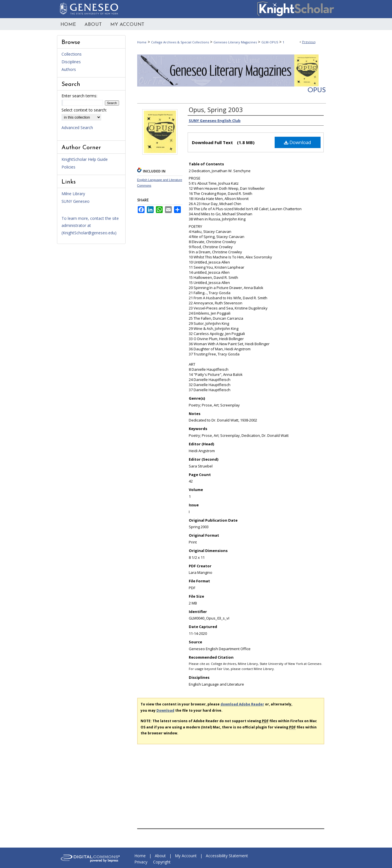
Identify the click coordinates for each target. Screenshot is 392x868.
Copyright (162, 862)
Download (297, 142)
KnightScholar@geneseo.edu (89, 233)
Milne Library (73, 194)
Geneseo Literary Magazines (235, 42)
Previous (309, 42)
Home (142, 42)
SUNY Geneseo (76, 201)
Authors (69, 69)
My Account (186, 856)
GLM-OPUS (270, 42)
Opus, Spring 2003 (216, 109)
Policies (68, 167)
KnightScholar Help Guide (85, 159)
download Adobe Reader (242, 704)
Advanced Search (77, 128)
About (160, 856)
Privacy (141, 862)
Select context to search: (84, 110)
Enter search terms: (79, 96)
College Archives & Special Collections (180, 42)
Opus (317, 90)
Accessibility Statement (227, 856)
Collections (72, 54)
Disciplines (71, 62)
